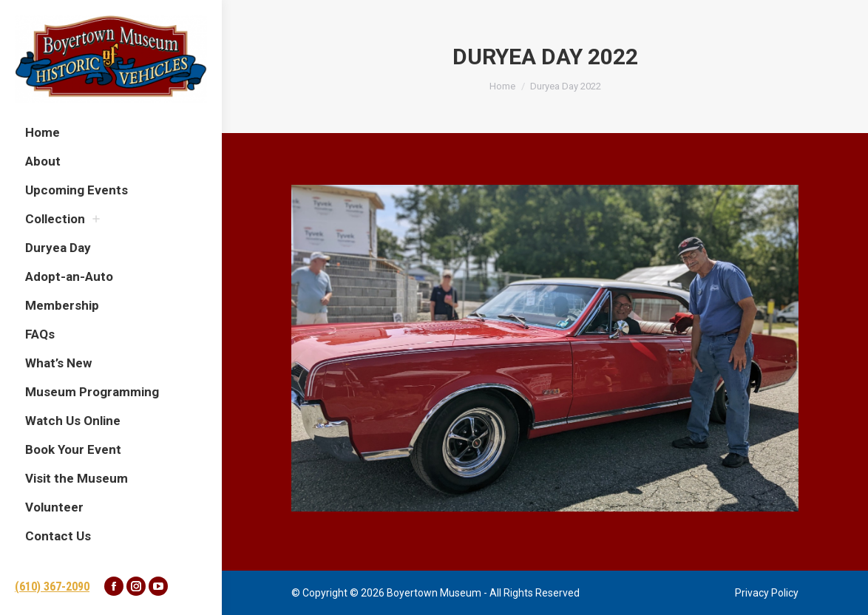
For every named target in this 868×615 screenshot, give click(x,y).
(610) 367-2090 (52, 587)
